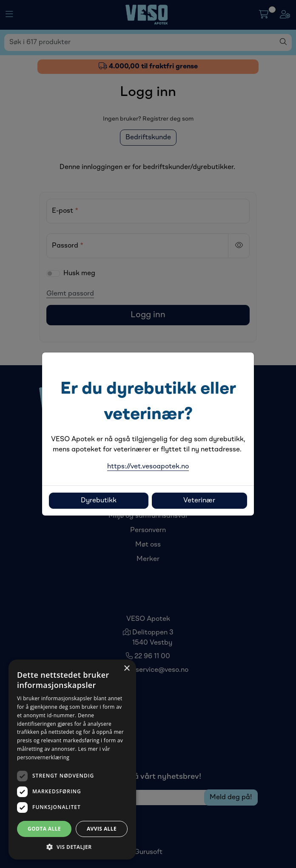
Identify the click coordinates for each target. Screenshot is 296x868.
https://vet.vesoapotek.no (148, 467)
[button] (72, 847)
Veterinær (199, 501)
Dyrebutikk (99, 501)
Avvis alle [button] (102, 829)
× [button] (127, 669)
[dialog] (72, 759)
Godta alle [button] (44, 829)
